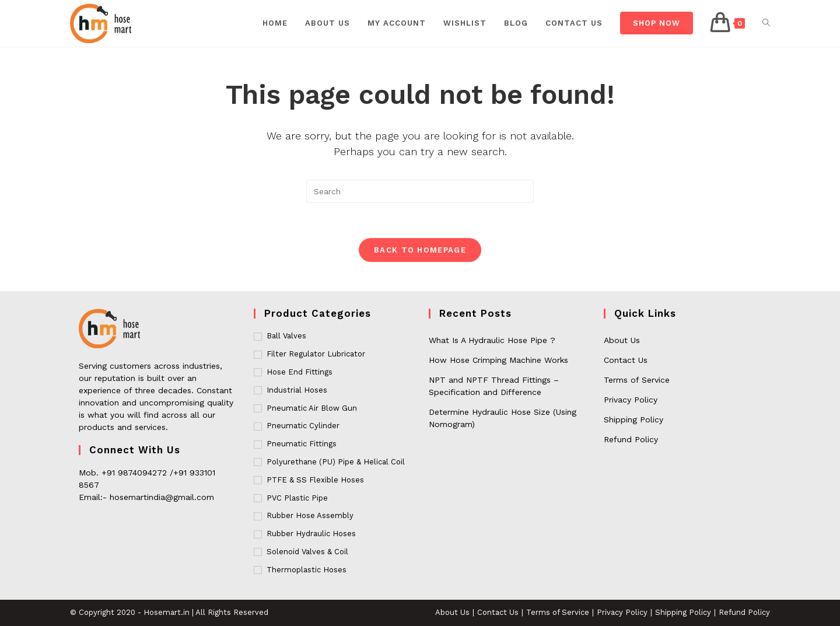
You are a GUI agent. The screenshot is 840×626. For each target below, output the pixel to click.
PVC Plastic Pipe (297, 498)
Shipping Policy (633, 419)
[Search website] (766, 23)
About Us (622, 340)
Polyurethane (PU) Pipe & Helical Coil (336, 462)
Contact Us (626, 360)
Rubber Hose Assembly (310, 515)
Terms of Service (637, 380)
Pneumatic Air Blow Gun (312, 408)
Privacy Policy (631, 400)
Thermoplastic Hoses (307, 570)
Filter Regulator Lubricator (316, 354)
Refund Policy (631, 439)
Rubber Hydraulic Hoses (311, 534)
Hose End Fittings (300, 372)
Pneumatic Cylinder (303, 426)
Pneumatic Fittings (302, 444)
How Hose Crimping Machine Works (498, 360)
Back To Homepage (420, 250)
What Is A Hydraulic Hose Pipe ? (492, 340)
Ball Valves (286, 336)
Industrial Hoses (297, 390)
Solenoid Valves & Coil (307, 552)
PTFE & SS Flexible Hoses (315, 480)
